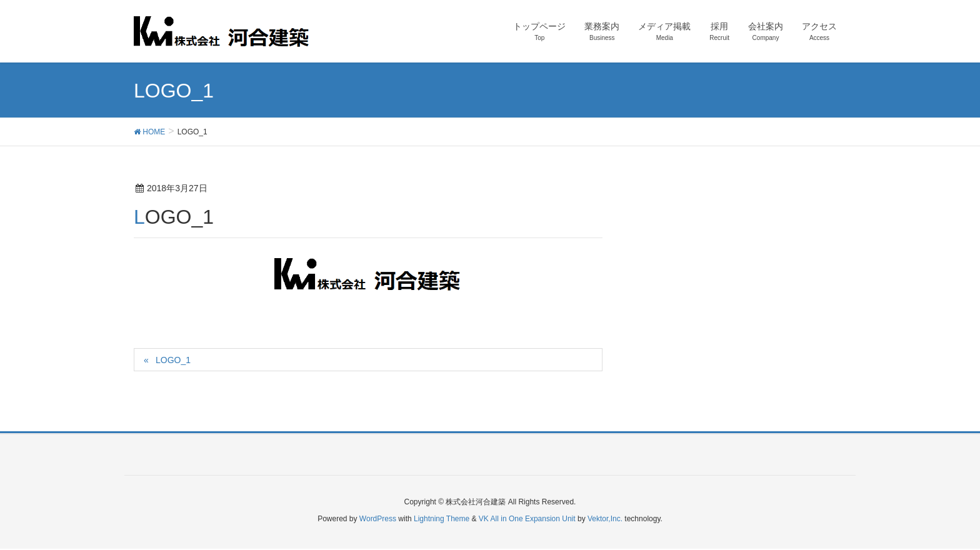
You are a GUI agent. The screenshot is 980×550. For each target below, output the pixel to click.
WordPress (378, 519)
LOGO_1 (173, 360)
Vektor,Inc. (605, 519)
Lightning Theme (442, 519)
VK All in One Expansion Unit (527, 519)
